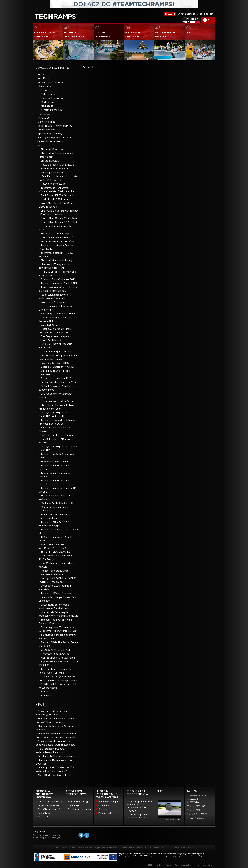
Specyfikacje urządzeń (49, 809)
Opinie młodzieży (47, 122)
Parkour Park (105, 813)
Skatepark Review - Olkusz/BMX (58, 241)
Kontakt (209, 14)
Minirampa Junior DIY (52, 173)
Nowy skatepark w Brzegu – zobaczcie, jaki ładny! (52, 713)
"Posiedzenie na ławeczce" (55, 654)
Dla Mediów (45, 86)
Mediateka (47, 106)
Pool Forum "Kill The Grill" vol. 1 (58, 195)
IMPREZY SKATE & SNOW (183, 848)
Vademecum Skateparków (52, 82)
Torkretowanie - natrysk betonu (55, 126)
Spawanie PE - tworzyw (51, 134)
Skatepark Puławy (51, 161)
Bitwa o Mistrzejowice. (53, 184)
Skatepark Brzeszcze (52, 149)
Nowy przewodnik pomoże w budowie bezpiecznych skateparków (56, 743)
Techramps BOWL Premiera (56, 593)
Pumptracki (104, 805)
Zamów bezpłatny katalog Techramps (137, 816)
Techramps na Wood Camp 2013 (59, 283)
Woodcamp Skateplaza (53, 302)
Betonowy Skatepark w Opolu (57, 367)
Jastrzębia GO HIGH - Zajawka (57, 435)
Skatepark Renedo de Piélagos (58, 260)
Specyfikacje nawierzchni (43, 815)
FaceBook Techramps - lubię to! (170, 14)
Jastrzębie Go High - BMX (55, 363)
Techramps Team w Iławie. (55, 462)
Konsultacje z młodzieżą (50, 802)
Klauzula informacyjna (79, 802)
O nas (44, 90)
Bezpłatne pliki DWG (48, 805)
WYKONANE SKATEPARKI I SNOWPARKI (157, 848)
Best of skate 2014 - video (55, 199)
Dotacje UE (44, 118)
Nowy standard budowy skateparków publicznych (50, 751)
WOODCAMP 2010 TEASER (56, 650)
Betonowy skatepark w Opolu (57, 401)
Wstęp (42, 74)
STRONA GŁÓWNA (63, 848)
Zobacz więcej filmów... (174, 820)
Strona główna (187, 14)
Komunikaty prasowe (52, 98)
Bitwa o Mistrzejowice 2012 (56, 378)
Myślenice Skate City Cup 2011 (58, 503)
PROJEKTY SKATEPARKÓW (108, 848)
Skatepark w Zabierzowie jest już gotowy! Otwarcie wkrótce (55, 720)
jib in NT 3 (46, 696)
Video (41, 145)
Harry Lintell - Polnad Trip (55, 234)
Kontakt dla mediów (52, 110)
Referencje (44, 114)
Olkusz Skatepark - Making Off (57, 237)
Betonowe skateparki (109, 802)
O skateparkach (49, 94)
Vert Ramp (44, 78)
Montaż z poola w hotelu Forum (58, 658)
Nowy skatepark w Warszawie (57, 165)
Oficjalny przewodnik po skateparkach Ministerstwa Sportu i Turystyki (140, 806)
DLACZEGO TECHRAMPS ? (130, 848)
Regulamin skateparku (79, 809)
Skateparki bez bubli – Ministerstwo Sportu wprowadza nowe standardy (56, 736)
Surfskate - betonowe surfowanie (56, 756)
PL (209, 20)
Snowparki (104, 809)
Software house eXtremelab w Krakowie (207, 865)
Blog (200, 14)
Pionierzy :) (47, 692)
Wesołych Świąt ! (50, 325)
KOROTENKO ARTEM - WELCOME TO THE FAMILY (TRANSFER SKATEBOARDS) (55, 548)
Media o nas (47, 102)
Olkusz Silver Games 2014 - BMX (59, 222)
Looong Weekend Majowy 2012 (58, 382)
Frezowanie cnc (46, 130)
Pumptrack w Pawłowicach (55, 169)
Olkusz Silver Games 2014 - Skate (59, 218)
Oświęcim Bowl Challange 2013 (58, 279)
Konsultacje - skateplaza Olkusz (58, 314)
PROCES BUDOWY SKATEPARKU (84, 848)
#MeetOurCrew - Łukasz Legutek (56, 775)
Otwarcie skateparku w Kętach (57, 351)
